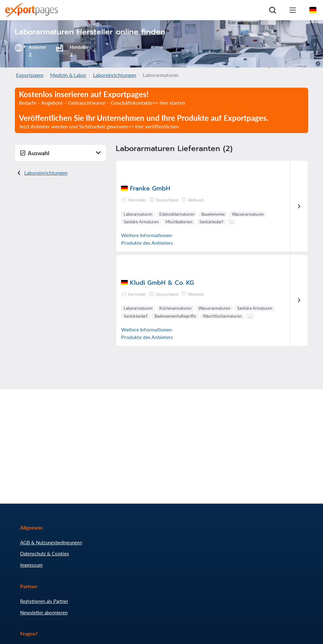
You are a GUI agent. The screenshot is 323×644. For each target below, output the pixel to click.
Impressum (31, 565)
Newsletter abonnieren (44, 612)
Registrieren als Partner (44, 601)
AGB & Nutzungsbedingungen (51, 542)
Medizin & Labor (68, 75)
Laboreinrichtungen (115, 75)
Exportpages (30, 75)
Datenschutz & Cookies (45, 553)
